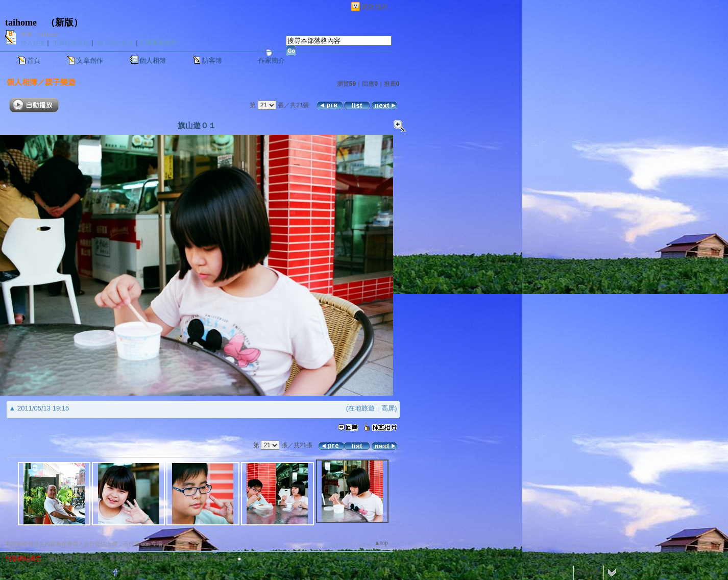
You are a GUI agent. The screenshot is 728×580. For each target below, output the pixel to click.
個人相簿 (153, 61)
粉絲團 (131, 572)
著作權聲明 (155, 559)
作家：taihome (40, 34)
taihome (21, 22)
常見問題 (91, 559)
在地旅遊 (361, 408)
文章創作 (90, 61)
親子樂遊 (60, 82)
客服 (220, 559)
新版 (64, 22)
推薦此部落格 (71, 43)
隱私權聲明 (192, 559)
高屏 (388, 408)
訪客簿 (212, 61)
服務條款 (122, 559)
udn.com (377, 558)
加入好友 (33, 43)
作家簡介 (272, 61)
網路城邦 (375, 7)
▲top (381, 543)
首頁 (34, 61)
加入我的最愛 (115, 43)
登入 (547, 572)
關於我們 (60, 559)
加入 (565, 572)
